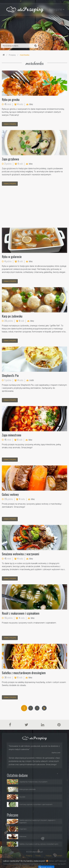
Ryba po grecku (11, 99)
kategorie (56, 9)
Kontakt (59, 856)
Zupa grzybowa (10, 159)
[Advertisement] (34, 207)
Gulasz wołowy (10, 494)
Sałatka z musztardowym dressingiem (24, 673)
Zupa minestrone (12, 435)
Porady (38, 856)
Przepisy (29, 856)
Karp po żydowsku (12, 316)
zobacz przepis (10, 124)
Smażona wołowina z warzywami (20, 554)
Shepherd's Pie (10, 375)
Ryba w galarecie (12, 257)
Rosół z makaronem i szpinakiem (21, 613)
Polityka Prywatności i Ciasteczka (49, 858)
